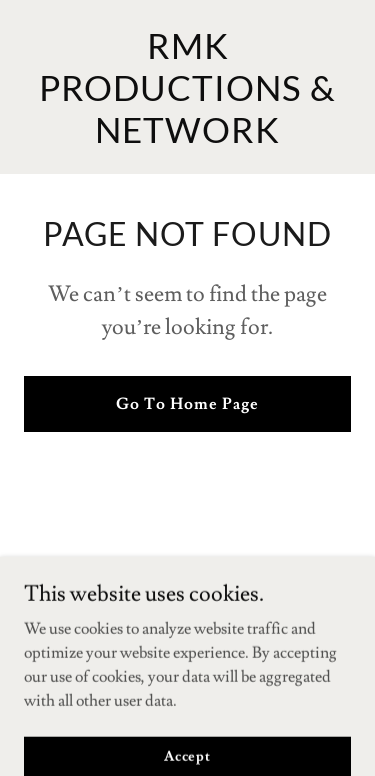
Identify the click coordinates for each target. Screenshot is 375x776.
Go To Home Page (187, 404)
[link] (187, 138)
